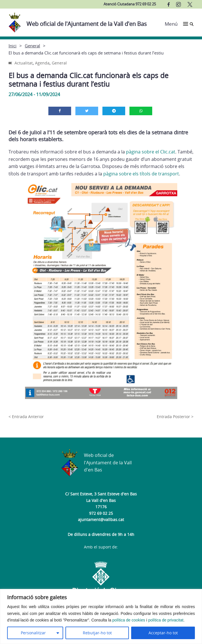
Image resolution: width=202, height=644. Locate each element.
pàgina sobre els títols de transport (141, 174)
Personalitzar (33, 633)
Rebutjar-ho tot (97, 633)
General (32, 46)
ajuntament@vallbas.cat (101, 520)
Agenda (42, 63)
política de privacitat (166, 620)
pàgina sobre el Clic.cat (151, 152)
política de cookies (129, 620)
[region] (101, 616)
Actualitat (24, 63)
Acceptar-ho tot (163, 633)
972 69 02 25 (101, 513)
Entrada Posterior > (175, 417)
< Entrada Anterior (26, 417)
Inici (13, 46)
